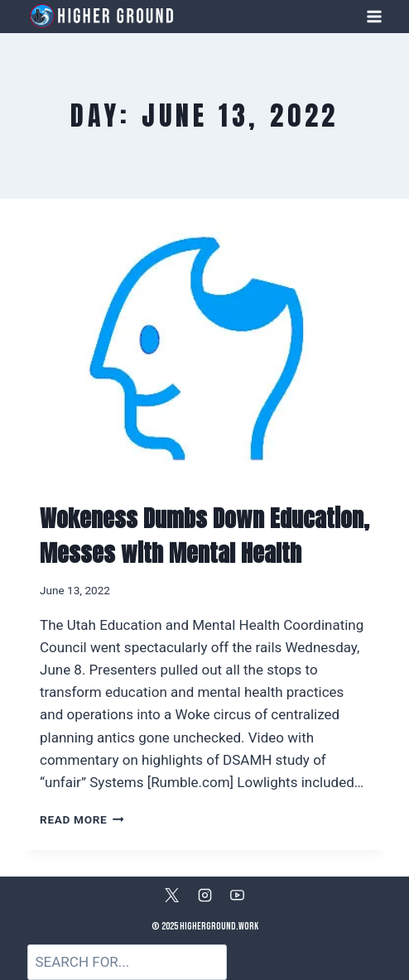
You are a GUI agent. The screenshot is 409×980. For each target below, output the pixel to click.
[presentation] (204, 348)
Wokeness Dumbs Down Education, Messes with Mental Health (204, 536)
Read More (82, 819)
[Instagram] (204, 895)
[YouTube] (237, 895)
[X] (172, 895)
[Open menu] (374, 16)
